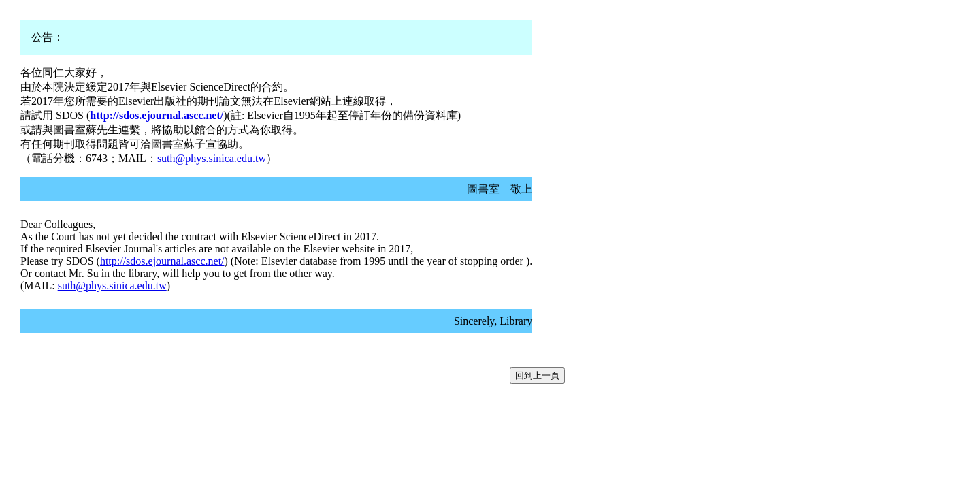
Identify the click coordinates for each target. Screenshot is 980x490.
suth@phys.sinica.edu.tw (212, 158)
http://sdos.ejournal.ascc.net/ (162, 261)
